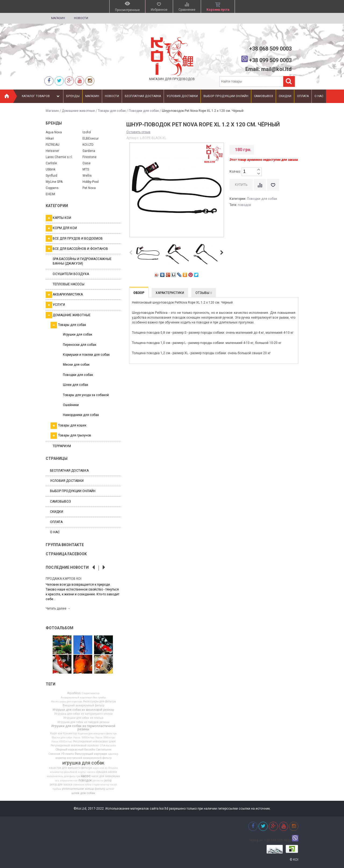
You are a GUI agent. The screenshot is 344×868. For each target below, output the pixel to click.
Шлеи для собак (76, 385)
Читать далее (58, 609)
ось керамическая (66, 781)
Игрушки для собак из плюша (83, 718)
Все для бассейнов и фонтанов (77, 249)
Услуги (55, 305)
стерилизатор (101, 785)
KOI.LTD (88, 145)
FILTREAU (53, 145)
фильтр (100, 789)
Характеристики (170, 293)
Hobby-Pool (91, 182)
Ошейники (71, 405)
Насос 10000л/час (84, 738)
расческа (98, 781)
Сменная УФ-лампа (61, 754)
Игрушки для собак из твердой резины (83, 722)
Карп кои (56, 734)
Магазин (58, 18)
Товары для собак (112, 111)
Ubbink (51, 169)
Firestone (89, 157)
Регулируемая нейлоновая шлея (94, 742)
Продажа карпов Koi (64, 579)
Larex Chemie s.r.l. (59, 157)
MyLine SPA (54, 182)
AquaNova (74, 693)
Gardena (89, 151)
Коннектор (70, 734)
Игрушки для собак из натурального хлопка (83, 714)
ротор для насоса (61, 785)
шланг (110, 789)
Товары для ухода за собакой (86, 395)
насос (86, 776)
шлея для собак (83, 793)
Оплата (303, 96)
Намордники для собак (81, 415)
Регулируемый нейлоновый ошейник (75, 746)
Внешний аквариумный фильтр (83, 706)
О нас (319, 96)
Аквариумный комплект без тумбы (83, 698)
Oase (87, 163)
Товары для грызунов (71, 436)
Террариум (62, 446)
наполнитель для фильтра (63, 776)
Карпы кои (58, 218)
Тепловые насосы (69, 284)
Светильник (104, 750)
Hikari (50, 138)
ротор (108, 781)
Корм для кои (61, 228)
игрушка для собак (83, 763)
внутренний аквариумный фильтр (89, 758)
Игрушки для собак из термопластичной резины (83, 728)
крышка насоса (107, 772)
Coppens (52, 188)
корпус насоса (87, 772)
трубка (57, 789)
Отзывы (204, 293)
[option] (83, 593)
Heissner (52, 151)
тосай (113, 785)
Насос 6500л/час (62, 742)
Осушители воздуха (71, 274)
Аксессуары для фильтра (99, 702)
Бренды (73, 96)
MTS (86, 169)
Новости (81, 18)
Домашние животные (78, 111)
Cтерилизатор (90, 693)
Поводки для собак (144, 111)
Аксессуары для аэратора (67, 702)
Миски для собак (76, 365)
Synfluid (51, 176)
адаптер (113, 754)
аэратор (61, 758)
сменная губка (82, 785)
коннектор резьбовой (64, 772)
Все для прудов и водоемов (74, 239)
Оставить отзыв (138, 132)
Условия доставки (182, 96)
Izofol (87, 132)
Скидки (285, 96)
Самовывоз (264, 96)
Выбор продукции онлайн (226, 96)
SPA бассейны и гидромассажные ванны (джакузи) (82, 261)
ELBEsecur (91, 138)
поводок (85, 780)
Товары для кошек (68, 426)
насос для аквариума (106, 776)
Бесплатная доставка (143, 96)
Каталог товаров (41, 96)
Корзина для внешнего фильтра (97, 734)
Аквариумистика (64, 295)
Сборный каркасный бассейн (75, 750)
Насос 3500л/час (105, 738)
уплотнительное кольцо (78, 789)
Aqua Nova (54, 132)
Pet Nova (89, 188)
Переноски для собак (80, 345)
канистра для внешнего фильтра (70, 768)
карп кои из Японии (105, 768)
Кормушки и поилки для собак (86, 355)
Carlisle (51, 163)
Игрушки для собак (78, 335)
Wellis (87, 176)
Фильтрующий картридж (91, 754)
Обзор (139, 293)
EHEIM (50, 194)
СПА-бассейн (108, 746)
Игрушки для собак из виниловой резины (83, 710)
